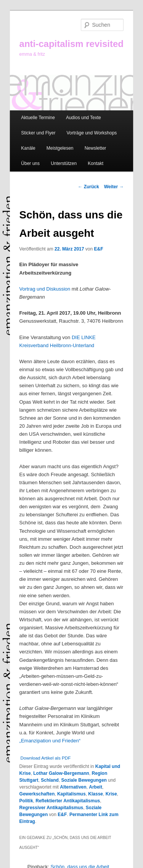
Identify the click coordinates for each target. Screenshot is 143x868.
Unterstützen (64, 163)
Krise (111, 794)
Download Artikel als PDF (46, 758)
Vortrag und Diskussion (45, 289)
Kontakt (96, 163)
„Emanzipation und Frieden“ (50, 741)
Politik (26, 801)
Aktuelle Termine (38, 118)
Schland (50, 780)
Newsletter (96, 148)
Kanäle (28, 148)
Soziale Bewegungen (84, 780)
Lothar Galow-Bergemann (61, 773)
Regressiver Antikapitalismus (51, 808)
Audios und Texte (84, 118)
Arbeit (96, 787)
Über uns (30, 163)
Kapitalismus (71, 794)
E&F (98, 249)
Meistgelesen (60, 148)
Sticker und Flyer (38, 133)
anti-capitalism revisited (71, 44)
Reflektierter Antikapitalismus (68, 801)
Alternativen (73, 787)
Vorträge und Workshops (92, 133)
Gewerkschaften (37, 794)
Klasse (96, 794)
